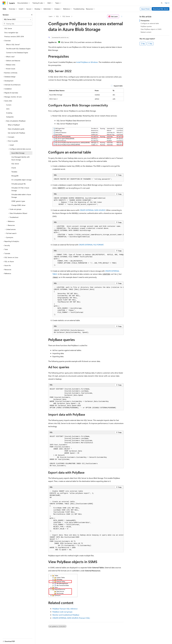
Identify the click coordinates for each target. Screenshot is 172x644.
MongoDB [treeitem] (15, 176)
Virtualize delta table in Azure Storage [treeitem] (21, 196)
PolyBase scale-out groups (62, 612)
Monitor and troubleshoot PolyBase (66, 615)
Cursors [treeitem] (9, 105)
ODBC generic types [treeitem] (18, 201)
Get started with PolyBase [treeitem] (16, 133)
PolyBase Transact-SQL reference (65, 609)
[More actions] (122, 17)
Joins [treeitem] (8, 109)
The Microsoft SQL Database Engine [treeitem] (18, 49)
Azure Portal (145, 9)
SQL (57, 16)
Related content (146, 32)
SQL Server (66, 16)
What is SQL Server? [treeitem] (13, 44)
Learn (51, 16)
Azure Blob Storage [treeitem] (18, 153)
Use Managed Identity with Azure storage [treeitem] (21, 158)
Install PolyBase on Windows (87, 62)
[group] (88, 233)
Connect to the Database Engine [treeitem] (17, 53)
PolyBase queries (146, 26)
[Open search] (162, 3)
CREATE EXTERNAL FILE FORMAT (91, 245)
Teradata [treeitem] (14, 172)
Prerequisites (145, 21)
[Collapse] (32, 15)
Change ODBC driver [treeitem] (18, 205)
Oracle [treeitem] (14, 168)
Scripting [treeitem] (9, 113)
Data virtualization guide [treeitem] (16, 129)
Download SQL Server (161, 9)
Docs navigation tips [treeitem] (11, 33)
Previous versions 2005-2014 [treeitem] (14, 36)
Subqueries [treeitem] (10, 117)
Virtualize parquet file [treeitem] (18, 184)
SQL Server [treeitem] (8, 28)
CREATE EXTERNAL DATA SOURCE (93, 210)
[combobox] (17, 19)
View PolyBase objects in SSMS (151, 29)
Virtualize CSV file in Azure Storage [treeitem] (20, 189)
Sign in (167, 3)
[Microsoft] (4, 3)
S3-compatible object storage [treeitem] (21, 180)
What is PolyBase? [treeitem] (14, 125)
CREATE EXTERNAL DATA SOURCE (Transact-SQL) (71, 618)
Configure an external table (150, 23)
